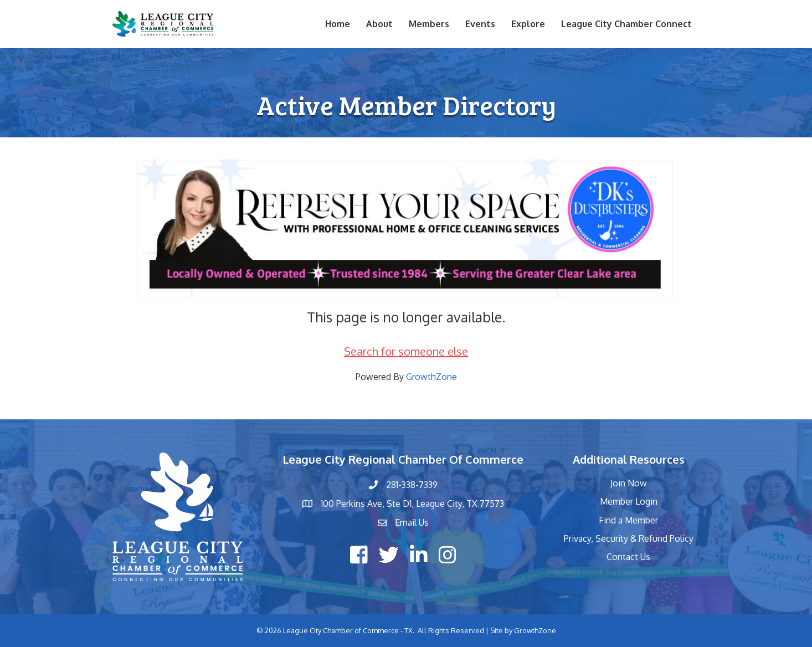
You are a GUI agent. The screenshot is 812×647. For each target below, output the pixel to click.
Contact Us (628, 557)
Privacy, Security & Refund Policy (629, 538)
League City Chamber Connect (626, 24)
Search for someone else (406, 351)
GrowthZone (431, 377)
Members (429, 24)
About (379, 24)
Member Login (629, 501)
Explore (528, 24)
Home (338, 24)
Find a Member (628, 520)
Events (480, 24)
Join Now (629, 483)
